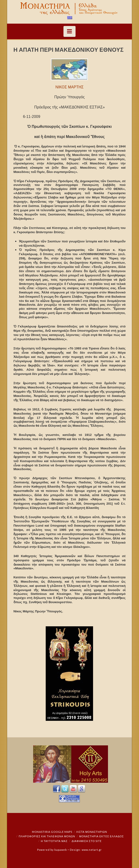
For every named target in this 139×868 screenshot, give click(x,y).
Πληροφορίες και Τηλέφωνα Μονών (47, 836)
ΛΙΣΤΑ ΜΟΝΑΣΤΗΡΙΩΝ (92, 832)
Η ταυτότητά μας (54, 841)
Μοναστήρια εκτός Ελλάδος (101, 836)
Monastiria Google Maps (52, 832)
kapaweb (61, 850)
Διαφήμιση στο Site (87, 841)
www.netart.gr (92, 850)
